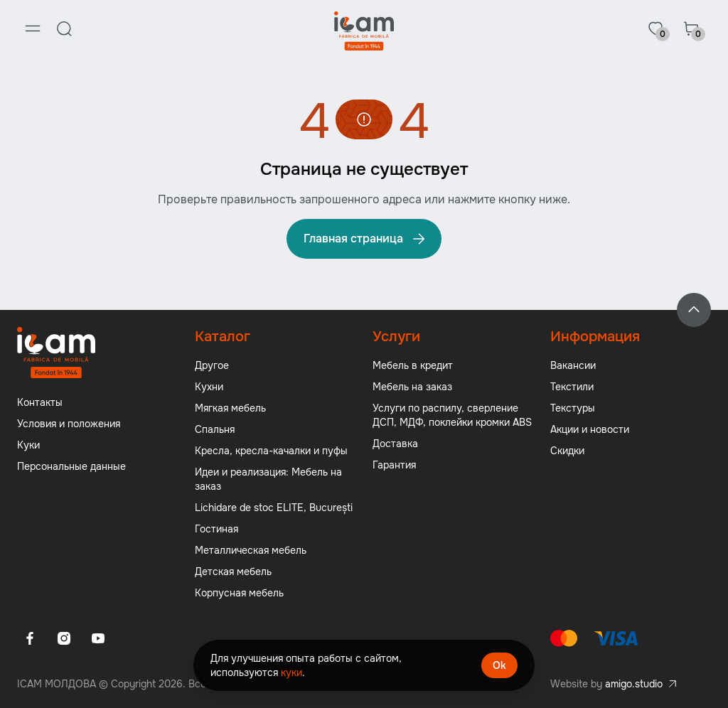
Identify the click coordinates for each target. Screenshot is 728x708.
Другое (212, 365)
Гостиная (216, 529)
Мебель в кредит (413, 365)
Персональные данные (71, 466)
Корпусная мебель (239, 593)
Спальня (215, 429)
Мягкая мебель (230, 408)
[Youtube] (98, 638)
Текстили (572, 387)
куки (291, 672)
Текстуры (573, 408)
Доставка (395, 444)
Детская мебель (233, 572)
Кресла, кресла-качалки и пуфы (271, 451)
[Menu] (33, 28)
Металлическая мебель (251, 550)
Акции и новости (590, 429)
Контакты (40, 402)
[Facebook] (30, 638)
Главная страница (365, 239)
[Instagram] (64, 638)
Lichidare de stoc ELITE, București (274, 508)
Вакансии (573, 365)
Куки (28, 445)
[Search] (64, 28)
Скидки (567, 451)
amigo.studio (634, 684)
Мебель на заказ (412, 387)
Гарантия (394, 465)
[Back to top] (694, 310)
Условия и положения (69, 424)
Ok (499, 665)
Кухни (209, 387)
